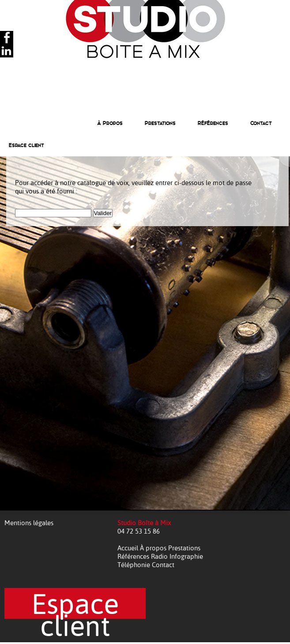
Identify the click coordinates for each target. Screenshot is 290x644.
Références (213, 123)
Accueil (129, 548)
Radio (160, 556)
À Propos (110, 123)
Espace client (26, 145)
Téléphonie (135, 565)
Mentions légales (29, 523)
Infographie (186, 556)
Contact (261, 123)
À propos (154, 548)
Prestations (160, 123)
